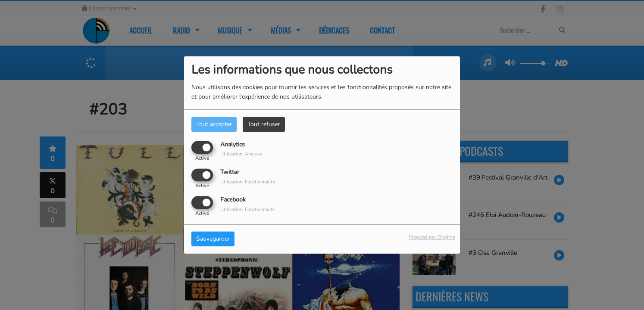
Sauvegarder (213, 239)
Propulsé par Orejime (432, 237)
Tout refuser (264, 124)
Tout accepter (214, 124)
